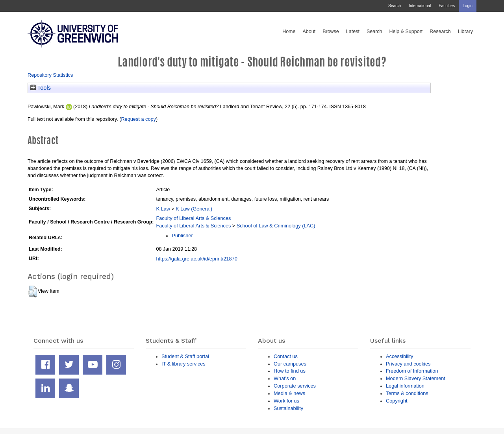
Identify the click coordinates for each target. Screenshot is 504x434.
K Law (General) (194, 209)
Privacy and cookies (408, 364)
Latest (353, 31)
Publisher (182, 235)
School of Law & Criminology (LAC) (276, 226)
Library (465, 31)
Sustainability (288, 408)
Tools (41, 88)
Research (440, 31)
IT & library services (183, 364)
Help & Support (406, 31)
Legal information (405, 386)
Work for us (286, 401)
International (420, 6)
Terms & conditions (407, 393)
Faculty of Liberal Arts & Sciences (193, 218)
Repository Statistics (50, 75)
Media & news (289, 393)
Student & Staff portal (185, 356)
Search (395, 6)
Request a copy (138, 119)
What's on (285, 378)
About (309, 31)
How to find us (290, 371)
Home (289, 31)
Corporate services (295, 386)
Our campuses (290, 364)
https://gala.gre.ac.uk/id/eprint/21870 (196, 259)
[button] (32, 292)
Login (468, 6)
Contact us (286, 356)
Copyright (397, 401)
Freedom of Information (412, 371)
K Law (163, 209)
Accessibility (399, 356)
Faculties (447, 6)
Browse (331, 31)
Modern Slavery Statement (416, 378)
